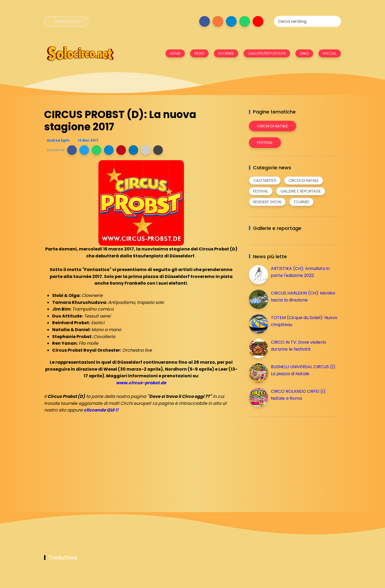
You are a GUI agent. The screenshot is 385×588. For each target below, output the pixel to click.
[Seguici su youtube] (258, 21)
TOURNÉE (226, 53)
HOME (175, 53)
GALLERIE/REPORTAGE (267, 53)
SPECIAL (330, 53)
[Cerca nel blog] (307, 21)
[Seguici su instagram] (218, 21)
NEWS (199, 53)
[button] (72, 150)
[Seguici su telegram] (231, 21)
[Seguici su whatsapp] (245, 21)
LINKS (304, 53)
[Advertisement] (289, 458)
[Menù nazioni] (66, 21)
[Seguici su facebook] (205, 21)
